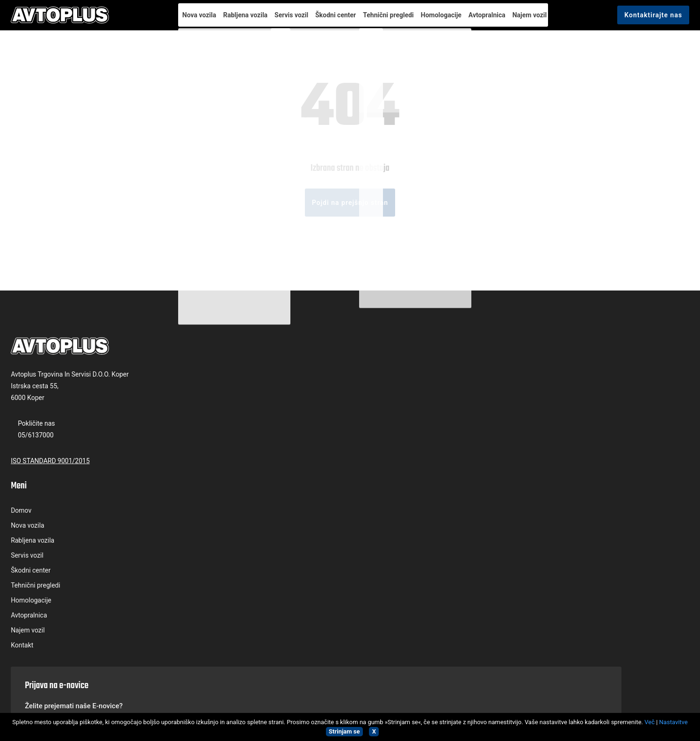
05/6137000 (58, 501)
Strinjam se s (543, 493)
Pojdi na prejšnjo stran (350, 269)
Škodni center (328, 20)
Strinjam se (344, 731)
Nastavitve (674, 722)
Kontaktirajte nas (631, 20)
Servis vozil (279, 20)
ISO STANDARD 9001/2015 (72, 526)
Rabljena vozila (229, 20)
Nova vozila (179, 20)
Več (649, 722)
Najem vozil (538, 20)
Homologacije (441, 20)
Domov (204, 433)
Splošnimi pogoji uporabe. (562, 493)
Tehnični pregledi (385, 20)
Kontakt (205, 567)
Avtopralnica (491, 20)
